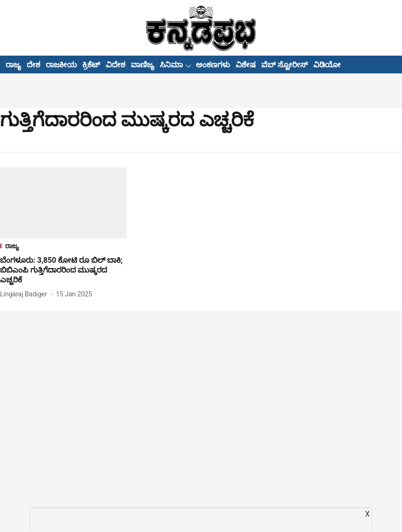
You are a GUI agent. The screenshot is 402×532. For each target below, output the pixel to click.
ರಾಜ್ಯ (13, 65)
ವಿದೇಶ (115, 65)
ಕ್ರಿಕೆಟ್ (91, 65)
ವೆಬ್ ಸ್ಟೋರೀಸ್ (284, 65)
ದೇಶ (33, 65)
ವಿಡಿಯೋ (327, 65)
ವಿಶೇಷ (246, 65)
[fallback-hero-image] (63, 203)
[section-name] (63, 247)
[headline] (63, 270)
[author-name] (25, 294)
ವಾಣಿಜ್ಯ (143, 65)
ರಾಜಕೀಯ (61, 65)
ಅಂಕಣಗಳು (213, 65)
